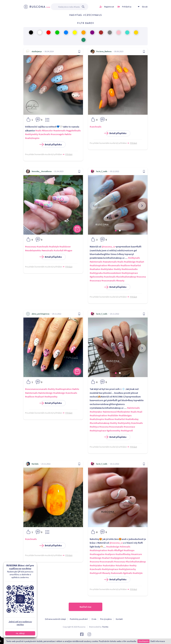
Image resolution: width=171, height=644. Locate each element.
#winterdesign (45, 393)
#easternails (59, 131)
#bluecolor (47, 131)
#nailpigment (117, 558)
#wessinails (47, 250)
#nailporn (110, 554)
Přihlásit (69, 154)
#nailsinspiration (98, 265)
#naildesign (130, 262)
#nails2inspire (32, 138)
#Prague (68, 250)
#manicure (136, 554)
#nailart (140, 262)
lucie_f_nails (102, 171)
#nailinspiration (64, 389)
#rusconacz (31, 247)
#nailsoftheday (123, 554)
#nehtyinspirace (130, 273)
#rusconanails (109, 281)
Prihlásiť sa (127, 7)
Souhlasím (143, 641)
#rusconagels (57, 134)
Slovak (145, 7)
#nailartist (136, 265)
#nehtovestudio (130, 269)
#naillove (125, 265)
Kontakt (119, 619)
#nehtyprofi (127, 431)
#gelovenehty (97, 277)
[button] (116, 231)
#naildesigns (125, 415)
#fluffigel (119, 550)
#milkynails (134, 258)
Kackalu (35, 464)
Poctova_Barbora (104, 51)
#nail (140, 412)
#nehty (117, 269)
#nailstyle (54, 247)
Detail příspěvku (51, 145)
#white (68, 134)
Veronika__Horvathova (42, 171)
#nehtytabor (107, 269)
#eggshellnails (73, 131)
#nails (38, 131)
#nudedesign (113, 547)
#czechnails (44, 134)
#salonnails (117, 573)
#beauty (120, 281)
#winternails (96, 262)
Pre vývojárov (106, 619)
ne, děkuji (20, 633)
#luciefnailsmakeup (126, 277)
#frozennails (114, 265)
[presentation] (94, 206)
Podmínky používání (79, 619)
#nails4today (132, 419)
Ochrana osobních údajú (55, 619)
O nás (94, 619)
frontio (105, 627)
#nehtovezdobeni (112, 273)
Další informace (158, 641)
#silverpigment (132, 558)
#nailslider (113, 415)
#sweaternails (110, 262)
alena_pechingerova (40, 314)
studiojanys (37, 51)
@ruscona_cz (108, 247)
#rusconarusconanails (36, 389)
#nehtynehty (32, 134)
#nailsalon (95, 269)
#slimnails (125, 547)
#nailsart (39, 397)
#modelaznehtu (33, 250)
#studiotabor (122, 565)
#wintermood (110, 412)
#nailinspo (129, 550)
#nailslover (65, 247)
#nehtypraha (96, 273)
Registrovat (109, 7)
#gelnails (128, 573)
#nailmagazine (97, 554)
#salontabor (109, 565)
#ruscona (141, 277)
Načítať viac (85, 607)
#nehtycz (94, 427)
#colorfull (59, 250)
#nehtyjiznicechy (127, 569)
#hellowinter (124, 412)
